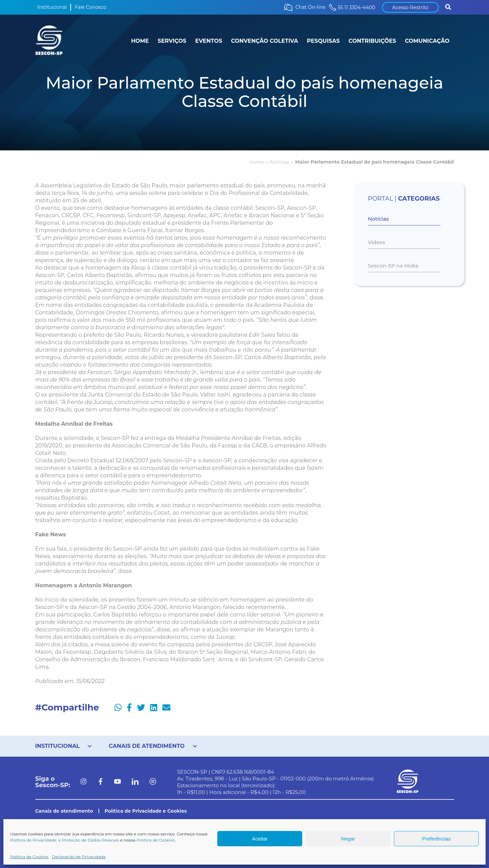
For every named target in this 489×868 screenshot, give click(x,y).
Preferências (436, 839)
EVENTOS (209, 41)
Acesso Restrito (410, 7)
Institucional (52, 7)
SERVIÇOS (172, 41)
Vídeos (376, 242)
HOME (140, 41)
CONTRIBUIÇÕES (372, 41)
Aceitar (260, 839)
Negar (348, 839)
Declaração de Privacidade (79, 857)
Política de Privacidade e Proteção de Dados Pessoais (65, 840)
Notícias (280, 162)
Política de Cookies (156, 840)
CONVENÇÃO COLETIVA (265, 41)
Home (257, 162)
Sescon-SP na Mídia (393, 266)
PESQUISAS (323, 41)
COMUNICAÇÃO (427, 41)
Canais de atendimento (64, 811)
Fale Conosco (90, 7)
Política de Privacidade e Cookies (146, 811)
